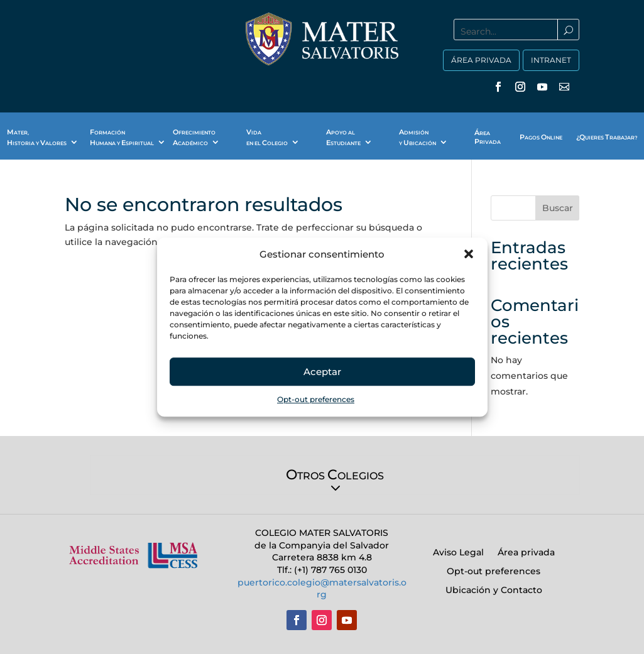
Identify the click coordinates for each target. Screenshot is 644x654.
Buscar (558, 208)
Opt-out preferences (316, 400)
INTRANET (551, 60)
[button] (469, 254)
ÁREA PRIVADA (481, 60)
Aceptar (322, 372)
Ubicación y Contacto (494, 591)
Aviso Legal (458, 553)
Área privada (526, 553)
